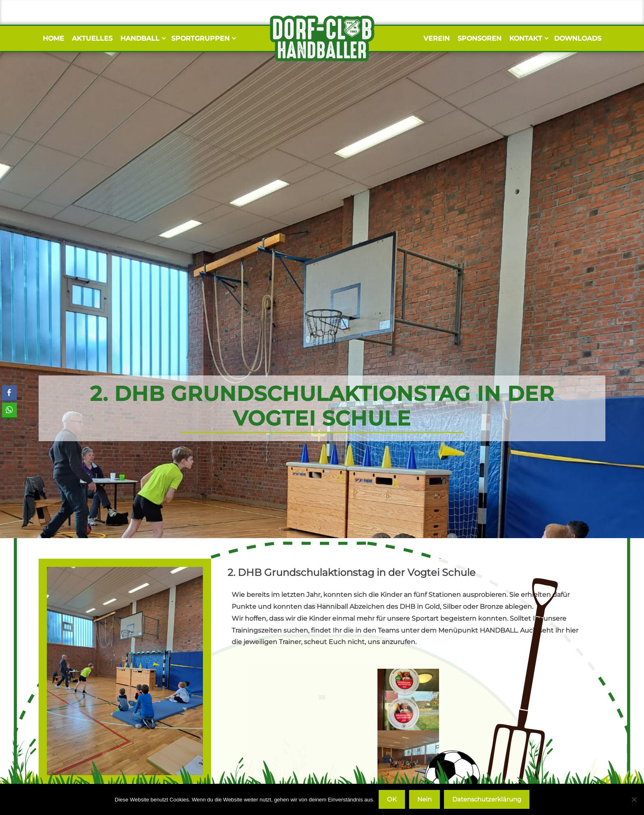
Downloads (578, 38)
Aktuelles (92, 38)
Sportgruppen (202, 38)
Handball (142, 38)
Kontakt (528, 38)
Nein (424, 799)
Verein (437, 38)
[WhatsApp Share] (9, 410)
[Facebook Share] (9, 393)
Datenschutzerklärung (487, 799)
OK (392, 799)
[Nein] (634, 799)
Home (53, 38)
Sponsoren (480, 38)
